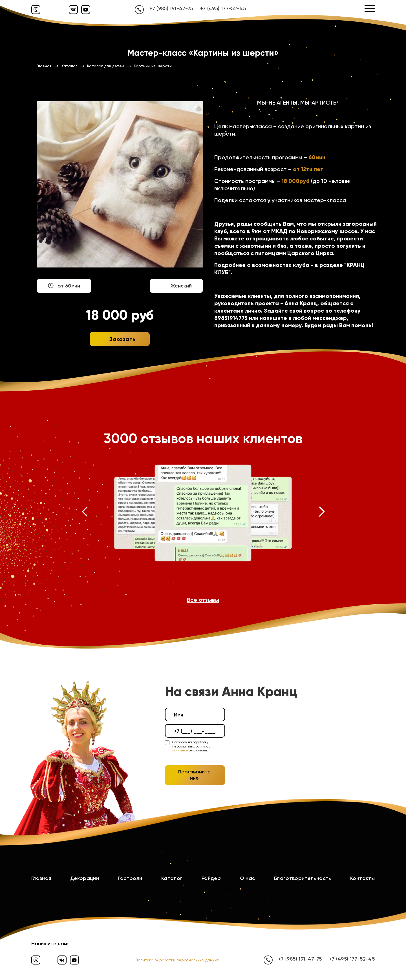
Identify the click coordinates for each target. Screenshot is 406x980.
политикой (180, 750)
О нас (248, 878)
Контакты (362, 878)
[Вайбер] (36, 10)
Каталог (172, 878)
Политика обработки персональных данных (177, 960)
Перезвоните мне (194, 775)
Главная (41, 878)
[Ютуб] (86, 10)
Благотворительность (303, 878)
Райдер (211, 878)
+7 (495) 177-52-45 (223, 8)
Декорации (85, 878)
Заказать (122, 339)
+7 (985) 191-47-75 (171, 8)
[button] (84, 513)
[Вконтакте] (73, 10)
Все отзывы (203, 600)
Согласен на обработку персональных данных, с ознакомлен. (191, 746)
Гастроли (130, 878)
